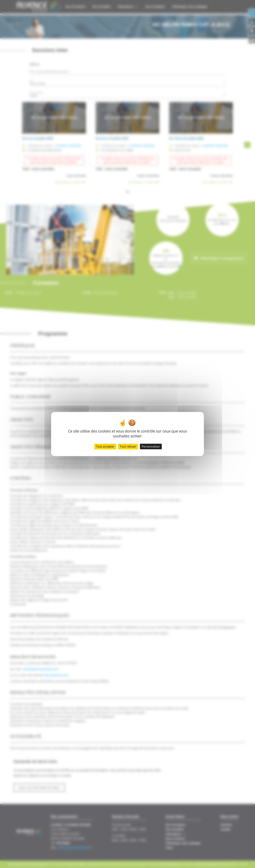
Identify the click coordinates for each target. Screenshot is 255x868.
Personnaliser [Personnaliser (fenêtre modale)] (151, 446)
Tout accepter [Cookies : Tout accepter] (105, 446)
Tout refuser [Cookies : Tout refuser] (128, 446)
